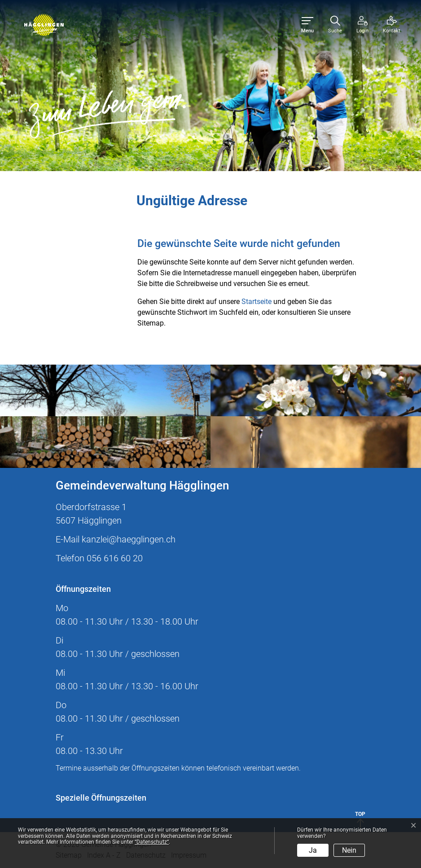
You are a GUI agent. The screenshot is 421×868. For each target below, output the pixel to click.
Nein (349, 850)
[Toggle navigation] (307, 25)
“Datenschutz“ (152, 842)
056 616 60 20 (115, 558)
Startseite (257, 302)
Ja (313, 850)
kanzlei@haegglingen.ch (129, 539)
